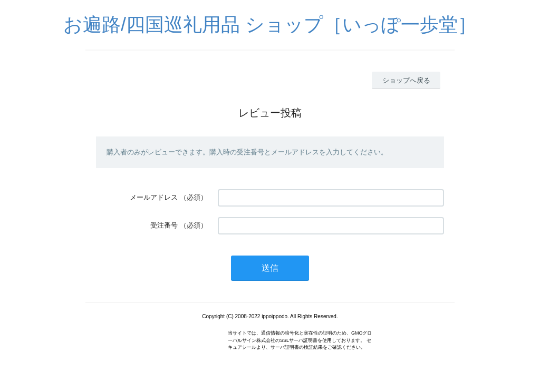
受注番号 (164, 225)
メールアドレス (154, 197)
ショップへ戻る (406, 80)
